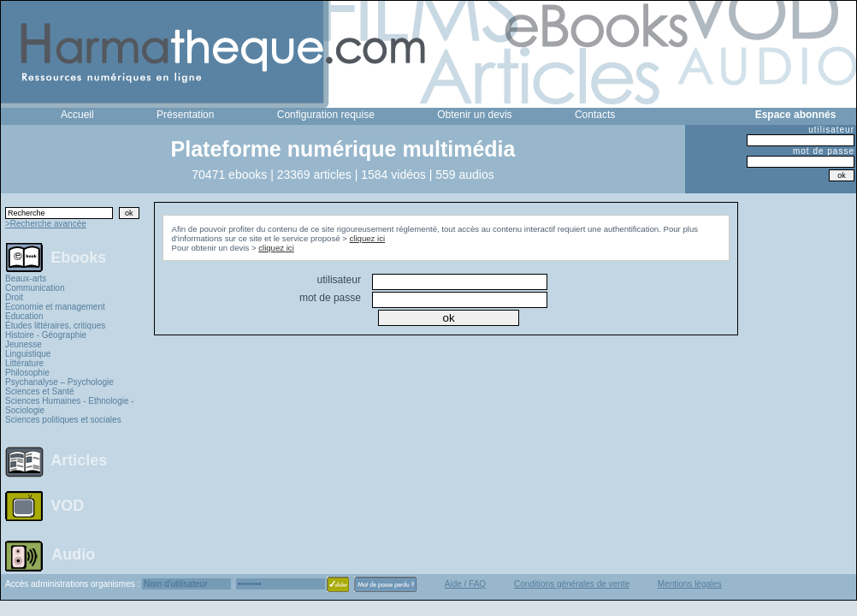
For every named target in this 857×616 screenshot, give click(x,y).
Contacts (595, 115)
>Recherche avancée (46, 224)
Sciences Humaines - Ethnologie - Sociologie (70, 406)
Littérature (24, 363)
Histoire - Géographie (46, 335)
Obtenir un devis (474, 115)
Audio (73, 554)
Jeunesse (24, 344)
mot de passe (824, 151)
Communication (35, 288)
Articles (79, 460)
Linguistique (28, 354)
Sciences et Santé (40, 391)
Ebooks (78, 257)
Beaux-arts (26, 278)
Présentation (185, 115)
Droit (14, 297)
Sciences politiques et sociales (63, 420)
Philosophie (27, 373)
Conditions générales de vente (572, 584)
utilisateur (831, 130)
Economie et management (55, 307)
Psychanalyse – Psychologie (59, 382)
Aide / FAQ (465, 584)
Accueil (77, 115)
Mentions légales (690, 584)
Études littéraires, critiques (55, 326)
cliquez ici (368, 238)
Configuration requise (326, 115)
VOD (67, 506)
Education (24, 316)
